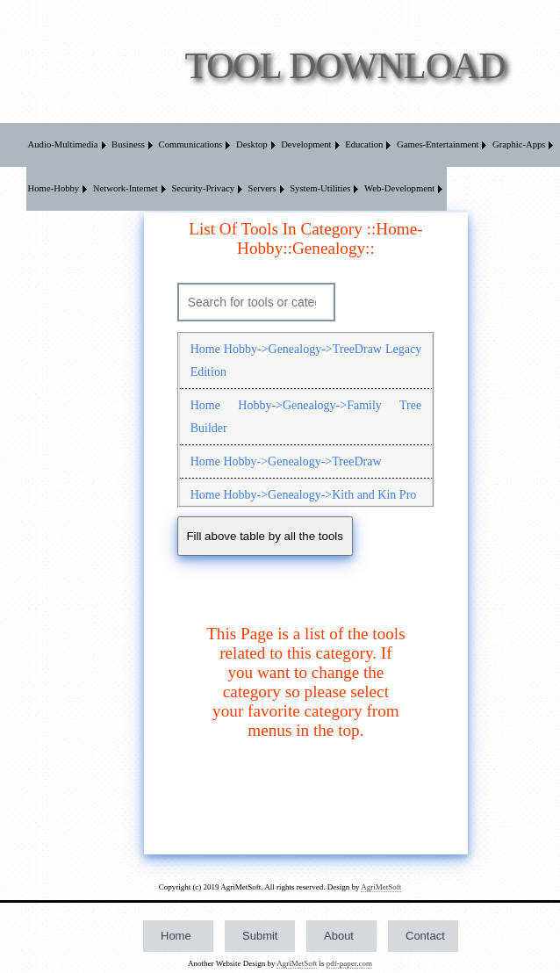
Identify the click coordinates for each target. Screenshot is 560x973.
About (339, 936)
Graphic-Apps (519, 144)
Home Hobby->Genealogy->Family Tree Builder (306, 417)
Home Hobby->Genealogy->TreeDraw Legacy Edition (306, 360)
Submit (260, 936)
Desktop (252, 144)
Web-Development (399, 188)
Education (364, 144)
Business (128, 144)
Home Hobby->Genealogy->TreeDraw (286, 461)
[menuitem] (68, 145)
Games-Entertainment (438, 144)
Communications (191, 144)
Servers (262, 188)
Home (176, 936)
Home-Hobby (54, 188)
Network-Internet (126, 188)
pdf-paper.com (349, 963)
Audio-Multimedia (63, 144)
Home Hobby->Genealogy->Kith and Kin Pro (304, 495)
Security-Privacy (203, 188)
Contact (425, 936)
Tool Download (345, 65)
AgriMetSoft (381, 887)
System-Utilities (320, 188)
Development (306, 144)
